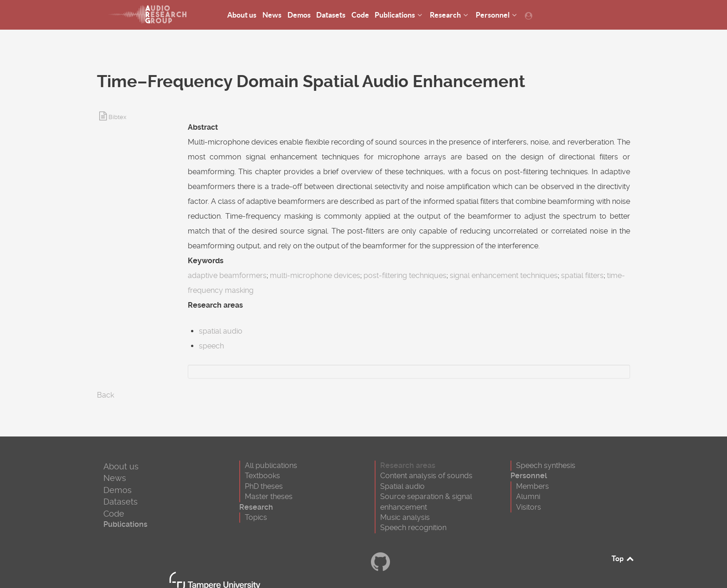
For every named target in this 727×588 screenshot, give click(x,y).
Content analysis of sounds (426, 476)
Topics (256, 517)
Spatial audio (402, 486)
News (115, 478)
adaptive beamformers (227, 275)
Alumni (528, 496)
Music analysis (405, 517)
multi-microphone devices (315, 275)
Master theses (269, 496)
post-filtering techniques (405, 275)
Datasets (121, 502)
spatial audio (221, 331)
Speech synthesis (546, 465)
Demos (118, 490)
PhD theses (264, 486)
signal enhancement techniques (504, 275)
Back (105, 395)
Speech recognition (413, 528)
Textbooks (262, 476)
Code (114, 514)
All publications (271, 465)
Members (532, 486)
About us (121, 466)
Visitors (529, 507)
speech (211, 346)
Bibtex (118, 117)
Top (623, 558)
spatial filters (582, 275)
